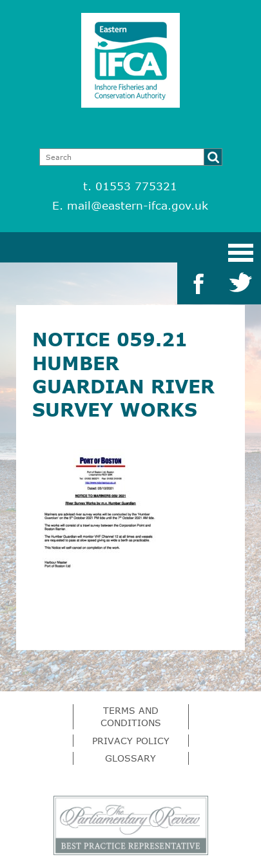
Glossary (130, 758)
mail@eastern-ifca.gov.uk (138, 205)
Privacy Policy (131, 741)
